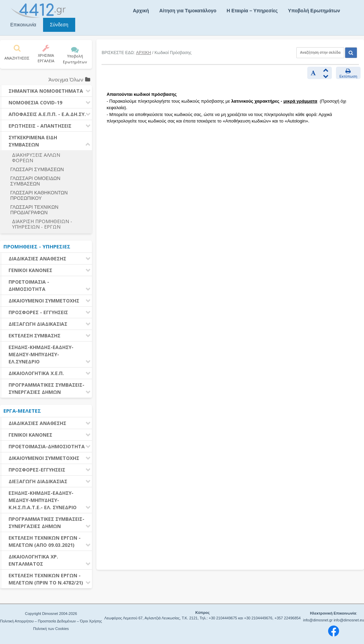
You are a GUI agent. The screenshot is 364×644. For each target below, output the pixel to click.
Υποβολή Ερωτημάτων (314, 11)
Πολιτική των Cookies (51, 629)
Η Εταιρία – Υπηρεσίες (252, 11)
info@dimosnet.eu (349, 620)
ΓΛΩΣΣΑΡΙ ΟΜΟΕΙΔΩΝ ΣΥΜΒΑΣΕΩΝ (35, 181)
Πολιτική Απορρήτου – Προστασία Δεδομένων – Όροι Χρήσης (51, 621)
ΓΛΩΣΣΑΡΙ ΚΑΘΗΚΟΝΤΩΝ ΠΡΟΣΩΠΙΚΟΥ (39, 195)
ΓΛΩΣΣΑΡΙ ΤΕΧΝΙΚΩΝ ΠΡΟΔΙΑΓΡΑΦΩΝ (34, 210)
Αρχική (141, 11)
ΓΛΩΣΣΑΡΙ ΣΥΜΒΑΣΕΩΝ (37, 169)
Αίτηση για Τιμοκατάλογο (188, 11)
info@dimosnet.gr (318, 620)
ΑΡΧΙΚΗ (144, 53)
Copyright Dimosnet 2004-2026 (51, 614)
